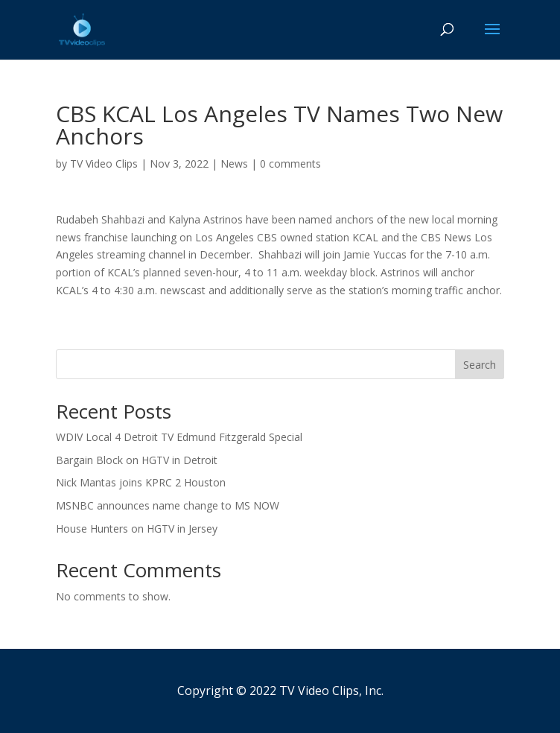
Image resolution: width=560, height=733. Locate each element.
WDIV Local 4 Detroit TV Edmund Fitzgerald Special (179, 437)
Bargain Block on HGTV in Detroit (137, 460)
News (234, 164)
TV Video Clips (104, 164)
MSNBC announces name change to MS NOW (168, 505)
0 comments (290, 164)
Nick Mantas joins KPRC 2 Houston (141, 482)
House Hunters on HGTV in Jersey (137, 529)
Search (480, 365)
